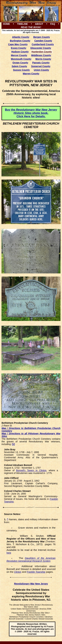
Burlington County (20, 41)
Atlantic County (21, 37)
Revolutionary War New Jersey (31, 584)
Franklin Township (36, 572)
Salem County (19, 66)
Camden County (43, 41)
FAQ (53, 24)
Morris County (43, 59)
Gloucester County (41, 48)
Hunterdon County (42, 52)
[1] (13, 444)
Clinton (18, 572)
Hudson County (20, 52)
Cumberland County (43, 44)
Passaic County (41, 63)
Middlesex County (41, 55)
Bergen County (41, 37)
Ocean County (20, 63)
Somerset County (41, 66)
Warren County (31, 74)
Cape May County (18, 44)
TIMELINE (22, 24)
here (9, 553)
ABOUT (39, 24)
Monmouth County (21, 59)
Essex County (19, 48)
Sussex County (21, 70)
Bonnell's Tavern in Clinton (31, 470)
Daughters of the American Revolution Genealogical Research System (31, 560)
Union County (41, 70)
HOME (6, 24)
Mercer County (19, 55)
